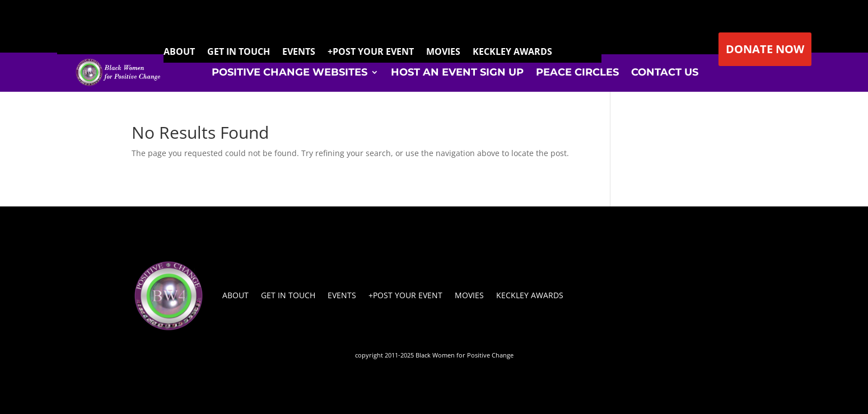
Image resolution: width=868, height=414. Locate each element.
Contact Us (665, 72)
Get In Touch (288, 295)
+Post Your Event (405, 295)
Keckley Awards (530, 295)
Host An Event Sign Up (457, 72)
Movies (469, 295)
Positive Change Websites (290, 72)
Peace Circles (577, 72)
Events (342, 295)
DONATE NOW (765, 49)
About (235, 295)
